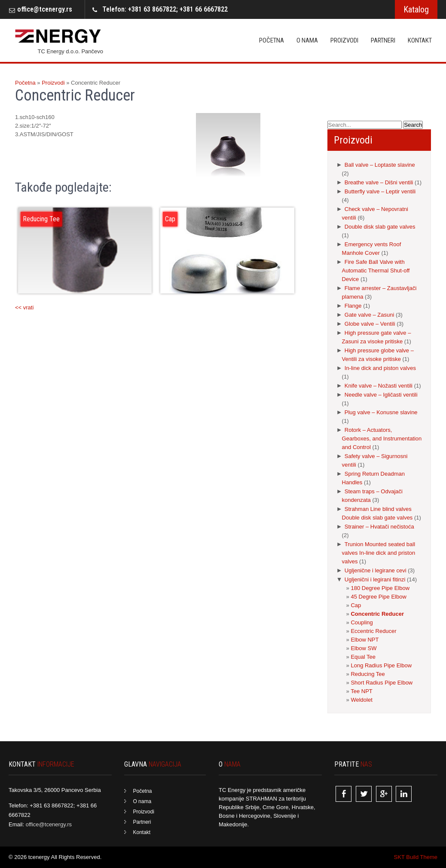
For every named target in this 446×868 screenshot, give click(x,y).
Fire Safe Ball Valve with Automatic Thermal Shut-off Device (376, 270)
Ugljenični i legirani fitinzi (375, 579)
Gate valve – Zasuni (370, 315)
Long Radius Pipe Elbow (381, 665)
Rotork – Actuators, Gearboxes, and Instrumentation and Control (382, 439)
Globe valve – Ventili (370, 324)
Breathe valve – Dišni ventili (379, 182)
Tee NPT (362, 691)
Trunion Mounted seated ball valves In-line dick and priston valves (379, 553)
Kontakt (420, 40)
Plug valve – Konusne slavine (381, 412)
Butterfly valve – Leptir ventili (380, 191)
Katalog (416, 9)
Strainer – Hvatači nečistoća (379, 527)
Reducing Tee (368, 674)
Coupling (362, 622)
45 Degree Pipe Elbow (378, 597)
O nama (307, 40)
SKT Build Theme (416, 857)
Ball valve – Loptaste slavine (380, 165)
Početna (272, 40)
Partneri (383, 40)
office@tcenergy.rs (45, 9)
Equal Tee (363, 657)
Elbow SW (364, 648)
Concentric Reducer (377, 614)
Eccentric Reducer (373, 631)
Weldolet (361, 700)
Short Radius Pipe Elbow (382, 683)
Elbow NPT (365, 640)
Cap (356, 605)
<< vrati (24, 307)
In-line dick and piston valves (380, 368)
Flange (353, 306)
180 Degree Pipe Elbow (380, 588)
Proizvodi (344, 40)
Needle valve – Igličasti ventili (381, 395)
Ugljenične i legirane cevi (376, 570)
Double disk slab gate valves (380, 227)
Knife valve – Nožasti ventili (379, 386)
